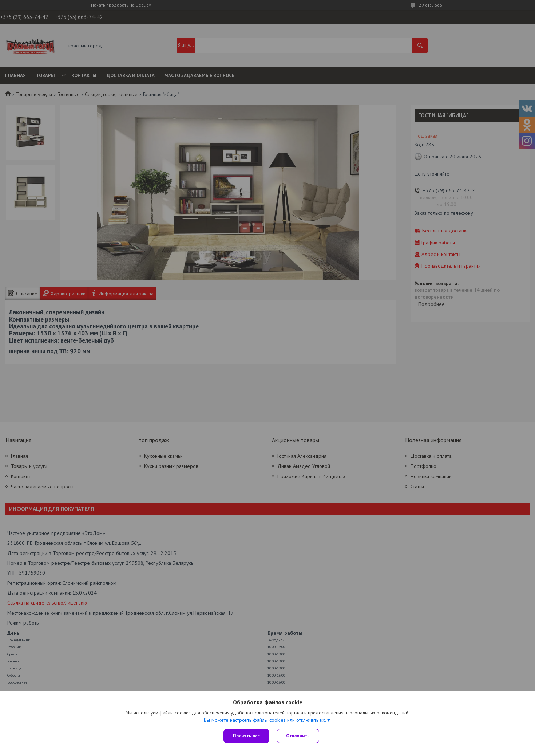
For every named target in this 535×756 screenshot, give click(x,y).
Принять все (246, 736)
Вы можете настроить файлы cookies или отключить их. (265, 720)
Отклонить (298, 736)
